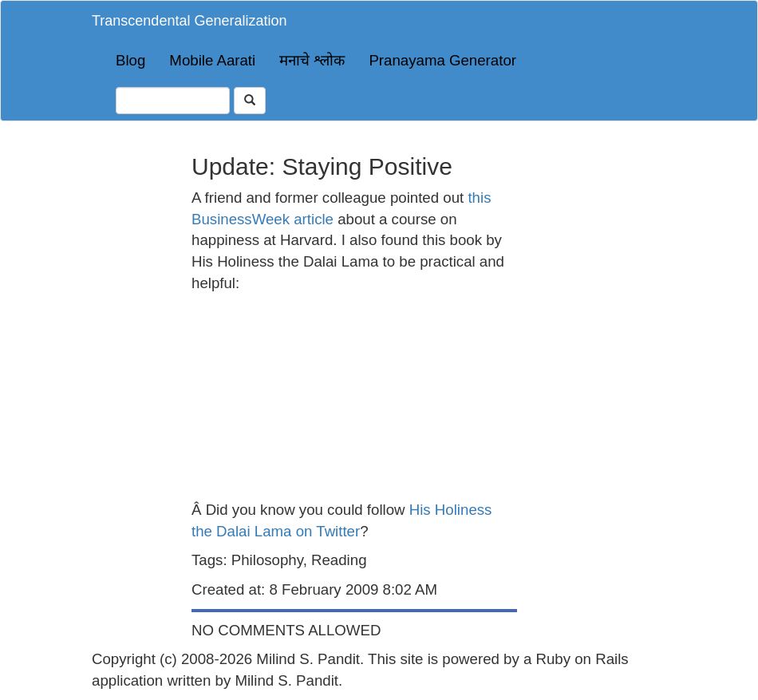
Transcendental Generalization (189, 21)
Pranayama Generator (442, 60)
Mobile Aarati (212, 60)
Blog (130, 60)
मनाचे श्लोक (312, 60)
